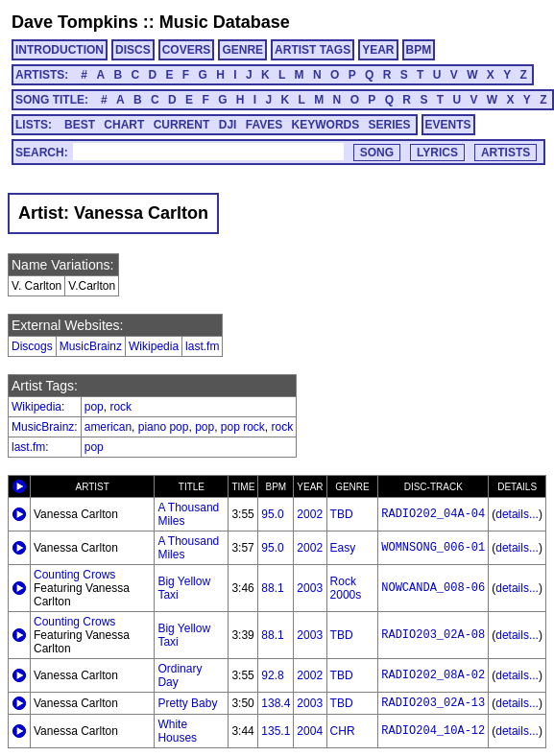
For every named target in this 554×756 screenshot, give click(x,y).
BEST (80, 125)
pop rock (243, 427)
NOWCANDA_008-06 (433, 588)
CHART (124, 125)
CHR (343, 731)
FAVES (264, 125)
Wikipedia (154, 346)
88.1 (272, 588)
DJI (228, 125)
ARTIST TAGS (313, 50)
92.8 (272, 675)
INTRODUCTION (60, 50)
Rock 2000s (346, 588)
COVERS (187, 50)
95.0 (272, 514)
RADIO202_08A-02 (433, 675)
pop (94, 407)
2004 (310, 731)
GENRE (242, 50)
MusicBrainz (91, 346)
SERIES (390, 125)
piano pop (164, 427)
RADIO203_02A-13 (433, 703)
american (108, 427)
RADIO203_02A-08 (433, 635)
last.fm (202, 346)
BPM (419, 50)
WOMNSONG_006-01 (433, 548)
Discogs (32, 346)
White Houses (177, 731)
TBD (342, 514)
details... (517, 514)
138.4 (276, 703)
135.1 (276, 731)
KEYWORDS (326, 125)
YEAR (378, 50)
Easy (343, 548)
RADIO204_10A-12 (433, 731)
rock (120, 407)
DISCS (133, 50)
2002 (310, 514)
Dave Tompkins (75, 22)
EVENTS (448, 125)
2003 (310, 588)
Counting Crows (74, 575)
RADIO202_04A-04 (433, 514)
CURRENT (182, 125)
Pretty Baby (187, 703)
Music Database (225, 22)
